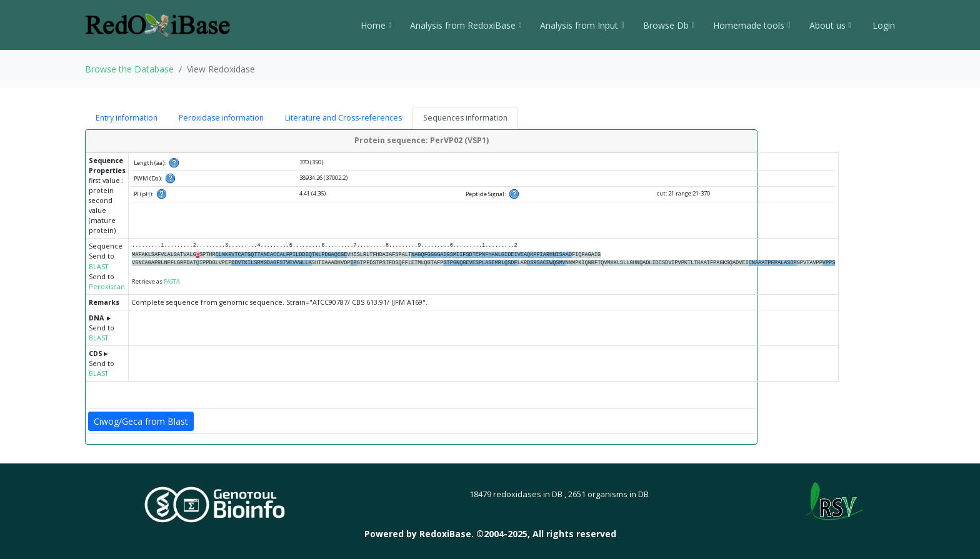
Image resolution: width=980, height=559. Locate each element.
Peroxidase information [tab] (221, 118)
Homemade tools (752, 25)
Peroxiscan (107, 287)
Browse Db (669, 25)
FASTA (172, 281)
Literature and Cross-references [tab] (343, 118)
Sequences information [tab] (465, 118)
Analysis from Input (582, 25)
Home (376, 25)
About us (830, 25)
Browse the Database (129, 69)
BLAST (98, 267)
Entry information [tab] (127, 118)
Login (882, 25)
